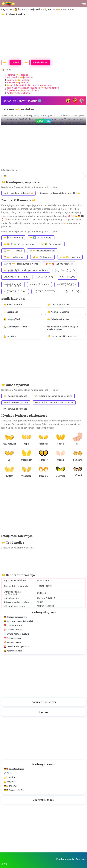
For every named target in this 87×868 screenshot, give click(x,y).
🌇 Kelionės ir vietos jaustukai (16, 647)
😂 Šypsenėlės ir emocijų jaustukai (18, 621)
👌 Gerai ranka (11, 312)
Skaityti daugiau (43, 121)
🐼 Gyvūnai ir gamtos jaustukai (17, 634)
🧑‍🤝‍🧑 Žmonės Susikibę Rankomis (62, 336)
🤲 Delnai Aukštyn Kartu (59, 319)
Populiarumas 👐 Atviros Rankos (23, 90)
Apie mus (80, 859)
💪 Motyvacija (10, 782)
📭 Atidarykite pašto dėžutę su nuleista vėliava (63, 328)
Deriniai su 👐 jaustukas (19, 80)
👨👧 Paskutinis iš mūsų (14, 790)
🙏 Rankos (50, 9)
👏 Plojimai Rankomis (58, 312)
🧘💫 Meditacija (11, 777)
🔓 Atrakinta (10, 336)
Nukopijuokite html (41, 62)
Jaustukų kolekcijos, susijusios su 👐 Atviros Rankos (33, 88)
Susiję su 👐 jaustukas (18, 83)
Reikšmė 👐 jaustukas (18, 75)
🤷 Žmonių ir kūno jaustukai (28, 9)
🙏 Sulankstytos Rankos (15, 327)
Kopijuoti (15, 62)
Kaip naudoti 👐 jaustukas (20, 77)
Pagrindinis (7, 9)
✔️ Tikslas (8, 773)
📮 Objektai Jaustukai (13, 625)
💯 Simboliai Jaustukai (13, 630)
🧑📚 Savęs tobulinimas (14, 769)
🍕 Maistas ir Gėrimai (13, 642)
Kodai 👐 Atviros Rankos (19, 93)
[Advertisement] (43, 38)
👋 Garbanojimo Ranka (59, 305)
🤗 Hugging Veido (12, 319)
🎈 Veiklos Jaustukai (12, 638)
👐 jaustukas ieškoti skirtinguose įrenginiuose (29, 85)
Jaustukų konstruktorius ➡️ (22, 101)
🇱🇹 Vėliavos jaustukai (13, 651)
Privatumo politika (65, 859)
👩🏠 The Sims (10, 786)
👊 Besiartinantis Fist (14, 305)
